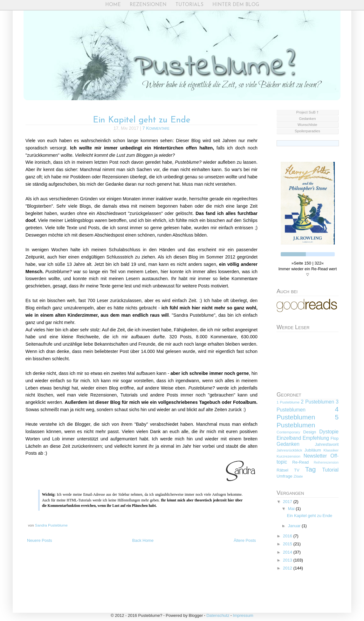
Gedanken (307, 119)
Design (310, 432)
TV (297, 470)
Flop (335, 438)
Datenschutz (218, 615)
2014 (288, 552)
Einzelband (289, 438)
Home (113, 5)
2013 (288, 560)
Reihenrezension (326, 462)
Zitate (298, 476)
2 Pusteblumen (317, 402)
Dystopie (329, 432)
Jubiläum (313, 450)
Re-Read (300, 462)
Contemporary (288, 432)
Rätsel (282, 470)
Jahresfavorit (327, 444)
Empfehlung (316, 438)
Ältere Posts (245, 540)
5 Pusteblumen (308, 421)
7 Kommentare (156, 128)
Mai (292, 509)
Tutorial (330, 470)
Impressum (243, 615)
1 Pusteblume (288, 402)
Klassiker (331, 450)
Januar (295, 526)
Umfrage (285, 476)
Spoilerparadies (307, 131)
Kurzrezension (288, 456)
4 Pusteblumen (308, 413)
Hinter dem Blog (236, 5)
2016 (288, 536)
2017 (288, 502)
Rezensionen (148, 5)
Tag (311, 469)
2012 (288, 568)
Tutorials (189, 5)
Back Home (143, 540)
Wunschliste (307, 125)
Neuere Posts (40, 540)
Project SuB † (307, 112)
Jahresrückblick (289, 450)
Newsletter (315, 456)
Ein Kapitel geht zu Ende (142, 120)
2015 (288, 544)
